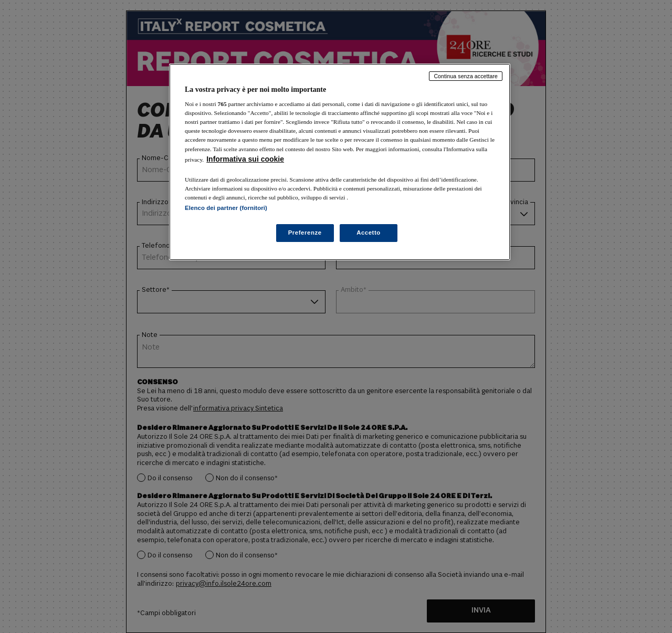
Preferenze (305, 233)
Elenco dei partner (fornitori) (226, 208)
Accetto (369, 233)
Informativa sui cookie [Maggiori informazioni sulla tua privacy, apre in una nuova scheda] (245, 159)
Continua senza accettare (466, 76)
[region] (340, 162)
